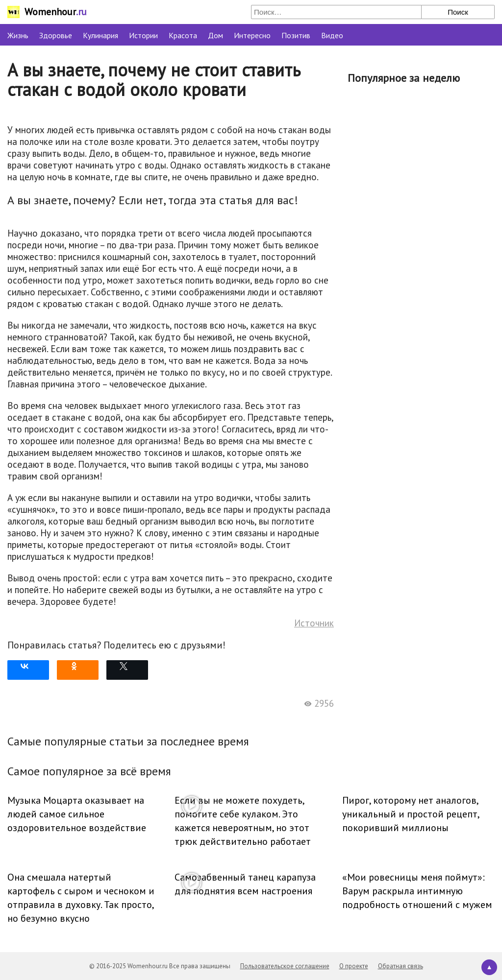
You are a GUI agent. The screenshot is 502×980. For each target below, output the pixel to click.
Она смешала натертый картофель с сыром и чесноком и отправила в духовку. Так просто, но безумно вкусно (81, 898)
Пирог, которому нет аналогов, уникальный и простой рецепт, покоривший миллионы (411, 814)
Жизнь (18, 35)
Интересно (252, 35)
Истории (143, 35)
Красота (183, 35)
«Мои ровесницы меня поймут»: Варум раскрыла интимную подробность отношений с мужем (417, 891)
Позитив (296, 35)
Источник (314, 623)
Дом (215, 35)
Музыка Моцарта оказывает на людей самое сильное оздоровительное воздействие (77, 814)
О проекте (354, 966)
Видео (332, 35)
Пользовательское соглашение (285, 966)
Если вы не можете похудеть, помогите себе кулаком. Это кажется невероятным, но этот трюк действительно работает (243, 821)
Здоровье (56, 35)
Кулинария (100, 35)
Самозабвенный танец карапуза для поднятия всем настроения (245, 884)
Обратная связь (401, 966)
